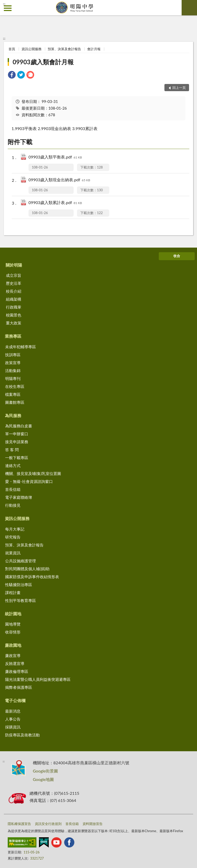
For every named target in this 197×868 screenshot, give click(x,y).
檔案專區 (13, 394)
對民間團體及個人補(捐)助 (27, 569)
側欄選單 (8, 8)
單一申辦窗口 (17, 434)
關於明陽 (14, 265)
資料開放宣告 (93, 824)
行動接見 (13, 505)
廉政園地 (13, 645)
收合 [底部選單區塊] (177, 256)
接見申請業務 (17, 442)
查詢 (189, 8)
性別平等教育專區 (21, 600)
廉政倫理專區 (17, 671)
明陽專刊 (13, 378)
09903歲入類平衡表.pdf (55, 157)
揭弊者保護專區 (19, 687)
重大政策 (14, 323)
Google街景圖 (45, 771)
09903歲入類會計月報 (43, 62)
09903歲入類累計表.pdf (55, 203)
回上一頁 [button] (179, 88)
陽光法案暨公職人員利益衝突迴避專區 (38, 679)
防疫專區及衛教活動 (22, 735)
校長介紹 (14, 291)
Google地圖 (43, 779)
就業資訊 (13, 553)
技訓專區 (13, 355)
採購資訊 (13, 727)
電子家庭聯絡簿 (19, 497)
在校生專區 (15, 386)
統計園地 (13, 614)
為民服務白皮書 (19, 426)
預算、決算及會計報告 (64, 49)
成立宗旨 (14, 275)
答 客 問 (12, 450)
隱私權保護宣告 (19, 824)
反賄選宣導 (15, 663)
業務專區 (13, 336)
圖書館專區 (15, 402)
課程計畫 (13, 592)
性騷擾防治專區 (19, 585)
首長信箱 (13, 489)
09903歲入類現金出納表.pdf (59, 180)
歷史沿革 (14, 283)
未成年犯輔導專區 (21, 347)
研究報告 (13, 537)
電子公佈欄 (15, 700)
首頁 (12, 49)
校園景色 (14, 315)
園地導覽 (13, 624)
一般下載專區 (17, 458)
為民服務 (13, 415)
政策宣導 (13, 363)
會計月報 (94, 49)
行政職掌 (14, 307)
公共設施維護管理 (21, 561)
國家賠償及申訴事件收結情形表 (32, 577)
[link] (12, 75)
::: (4, 4)
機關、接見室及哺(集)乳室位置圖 (33, 473)
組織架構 (14, 299)
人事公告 (13, 719)
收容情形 (13, 632)
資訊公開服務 (32, 49)
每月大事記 (15, 529)
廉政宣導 (13, 655)
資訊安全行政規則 (48, 824)
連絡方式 (13, 465)
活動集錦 (13, 371)
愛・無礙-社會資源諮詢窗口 (29, 481)
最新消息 (13, 711)
